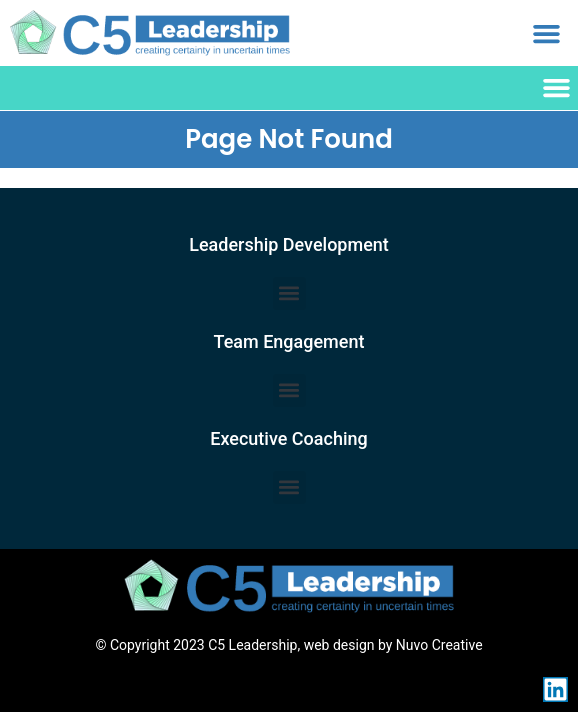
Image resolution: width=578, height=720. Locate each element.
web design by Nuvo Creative (393, 645)
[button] (546, 33)
